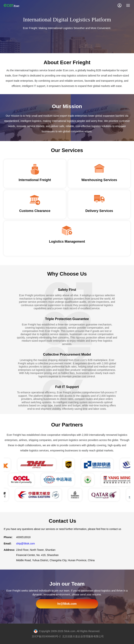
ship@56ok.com (26, 544)
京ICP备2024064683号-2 (46, 636)
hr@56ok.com (67, 604)
